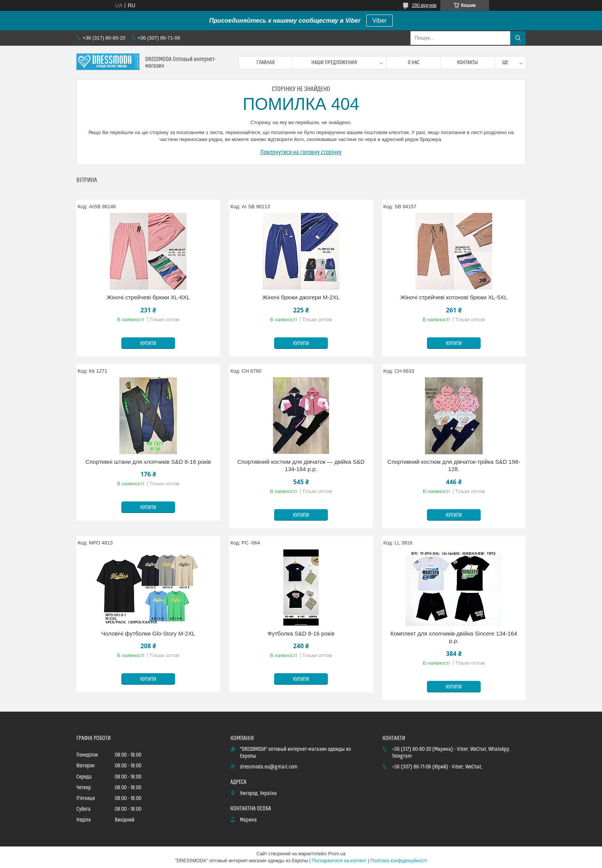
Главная (266, 63)
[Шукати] (518, 38)
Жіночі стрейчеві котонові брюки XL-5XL (454, 297)
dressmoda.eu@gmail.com (269, 767)
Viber (380, 21)
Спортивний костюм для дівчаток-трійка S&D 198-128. (454, 466)
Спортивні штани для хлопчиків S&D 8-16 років (148, 462)
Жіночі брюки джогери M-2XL (301, 297)
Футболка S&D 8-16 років (301, 633)
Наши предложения (334, 63)
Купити (148, 344)
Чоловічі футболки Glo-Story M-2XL (148, 633)
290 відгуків (424, 5)
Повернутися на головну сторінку (301, 152)
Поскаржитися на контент (339, 861)
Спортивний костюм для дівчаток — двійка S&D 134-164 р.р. (301, 466)
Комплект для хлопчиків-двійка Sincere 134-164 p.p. (454, 637)
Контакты (467, 63)
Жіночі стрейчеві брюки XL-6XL (148, 297)
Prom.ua (337, 854)
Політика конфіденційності (399, 861)
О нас (414, 63)
